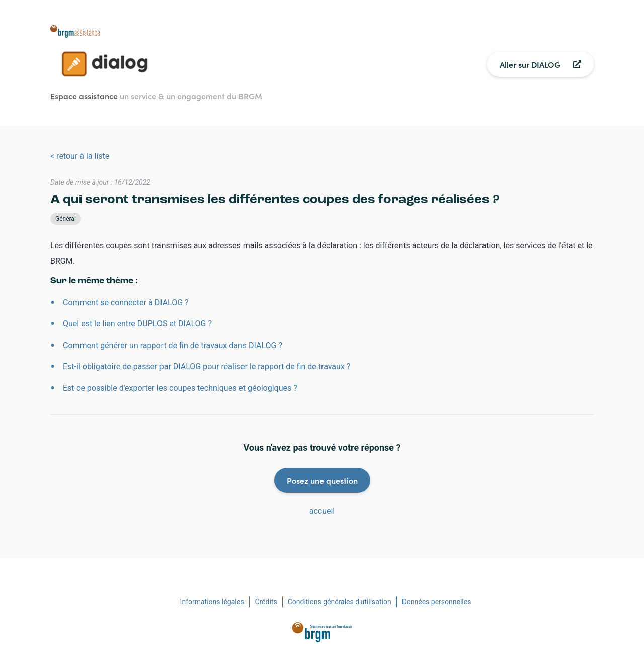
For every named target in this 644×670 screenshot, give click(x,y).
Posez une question (322, 480)
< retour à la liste (80, 156)
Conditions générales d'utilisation (340, 602)
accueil (322, 511)
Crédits (266, 602)
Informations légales (212, 602)
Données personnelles (437, 602)
